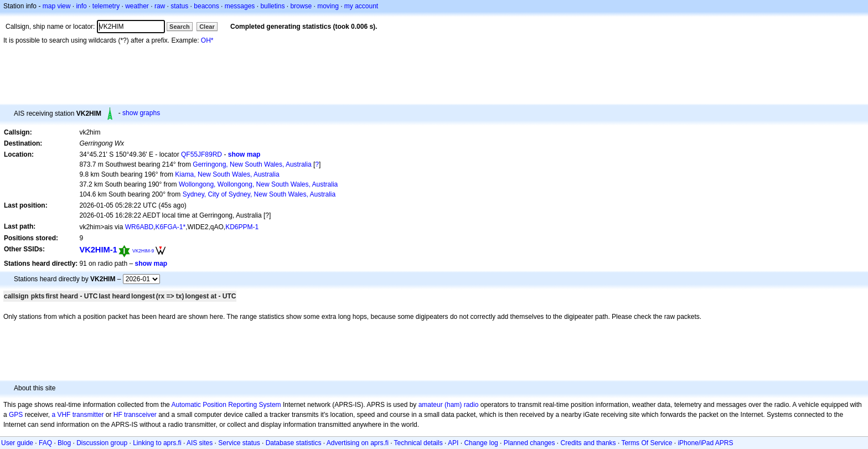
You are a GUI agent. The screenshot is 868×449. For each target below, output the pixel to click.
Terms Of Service (647, 443)
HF (118, 415)
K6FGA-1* (170, 227)
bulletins (272, 6)
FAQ (45, 443)
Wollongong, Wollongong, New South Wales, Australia (258, 184)
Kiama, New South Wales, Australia (227, 174)
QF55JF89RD (201, 154)
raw (160, 6)
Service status (239, 443)
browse (301, 6)
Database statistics (294, 443)
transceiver (140, 415)
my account (361, 6)
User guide (17, 443)
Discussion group (102, 443)
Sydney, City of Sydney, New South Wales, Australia (259, 194)
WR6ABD (139, 227)
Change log (481, 443)
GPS (16, 415)
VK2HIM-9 (143, 251)
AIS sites (200, 443)
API (453, 443)
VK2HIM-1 (98, 250)
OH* (207, 40)
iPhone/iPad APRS (705, 443)
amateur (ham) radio (449, 405)
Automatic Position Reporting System (226, 405)
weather (137, 6)
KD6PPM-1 (242, 227)
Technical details (418, 443)
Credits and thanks (588, 443)
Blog (64, 443)
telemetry (106, 6)
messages (240, 6)
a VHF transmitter (77, 415)
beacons (206, 6)
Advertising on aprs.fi (358, 443)
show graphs (141, 113)
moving (328, 6)
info (81, 6)
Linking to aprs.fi (157, 443)
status (179, 6)
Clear (207, 27)
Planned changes (529, 443)
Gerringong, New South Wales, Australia (252, 164)
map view (57, 6)
